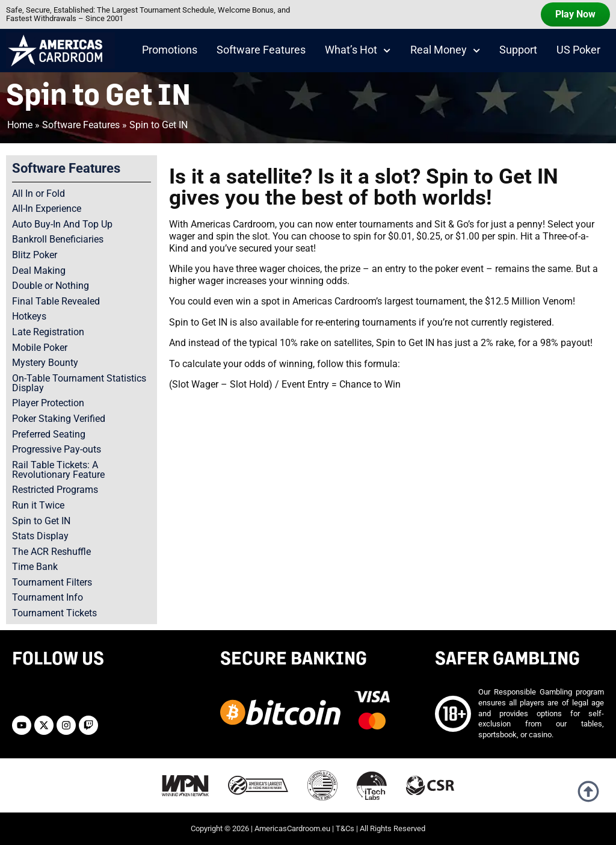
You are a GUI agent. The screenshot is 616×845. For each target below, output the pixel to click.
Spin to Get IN (41, 521)
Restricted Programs (55, 490)
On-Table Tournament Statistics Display (79, 383)
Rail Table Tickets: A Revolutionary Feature (58, 470)
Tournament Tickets (54, 613)
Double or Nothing (51, 286)
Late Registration (48, 332)
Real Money (445, 51)
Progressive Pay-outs (57, 449)
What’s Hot (358, 51)
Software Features (261, 50)
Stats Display (40, 536)
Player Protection (48, 403)
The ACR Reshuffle (51, 552)
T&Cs (345, 828)
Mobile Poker (40, 348)
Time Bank (35, 567)
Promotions (170, 50)
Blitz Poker (35, 255)
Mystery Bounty (45, 363)
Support (518, 50)
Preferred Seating (49, 434)
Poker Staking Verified (59, 419)
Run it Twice (38, 505)
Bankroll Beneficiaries (58, 239)
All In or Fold (38, 193)
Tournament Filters (52, 582)
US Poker (578, 50)
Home (20, 125)
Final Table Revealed (56, 301)
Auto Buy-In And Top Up (62, 224)
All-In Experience (47, 209)
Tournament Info (48, 597)
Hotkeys (29, 316)
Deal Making (39, 271)
